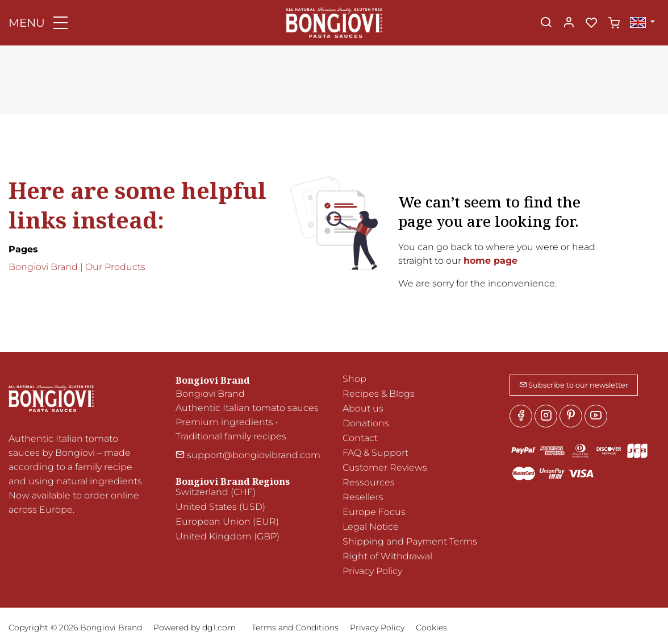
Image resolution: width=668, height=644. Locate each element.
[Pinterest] (571, 416)
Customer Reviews (385, 468)
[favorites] (591, 23)
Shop (354, 379)
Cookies (431, 628)
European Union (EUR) (227, 522)
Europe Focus (374, 512)
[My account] (569, 23)
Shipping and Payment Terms (410, 541)
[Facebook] (521, 416)
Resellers (363, 497)
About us (363, 408)
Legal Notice (371, 527)
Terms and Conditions (295, 628)
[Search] (546, 23)
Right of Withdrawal (387, 556)
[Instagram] (546, 416)
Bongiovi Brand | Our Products (77, 267)
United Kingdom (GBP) (227, 536)
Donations (366, 423)
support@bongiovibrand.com (248, 455)
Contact (360, 438)
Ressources (369, 482)
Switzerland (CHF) (216, 492)
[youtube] (596, 416)
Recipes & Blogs (379, 394)
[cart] (614, 23)
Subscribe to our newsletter (574, 385)
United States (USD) (220, 507)
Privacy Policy (372, 571)
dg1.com (219, 628)
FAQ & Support (375, 453)
